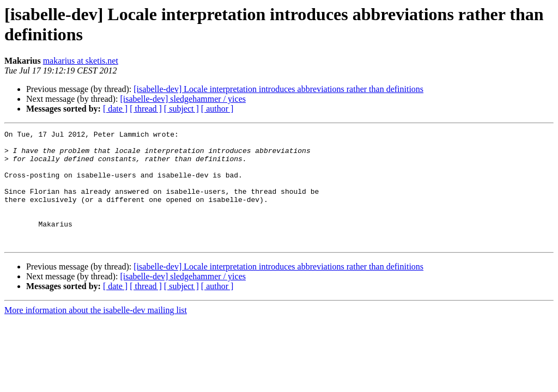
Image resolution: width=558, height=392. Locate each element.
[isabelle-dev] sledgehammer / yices (183, 99)
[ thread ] (146, 109)
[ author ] (217, 109)
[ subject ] (181, 109)
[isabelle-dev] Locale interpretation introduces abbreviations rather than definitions (278, 89)
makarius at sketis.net (81, 61)
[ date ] (115, 109)
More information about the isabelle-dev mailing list (96, 333)
